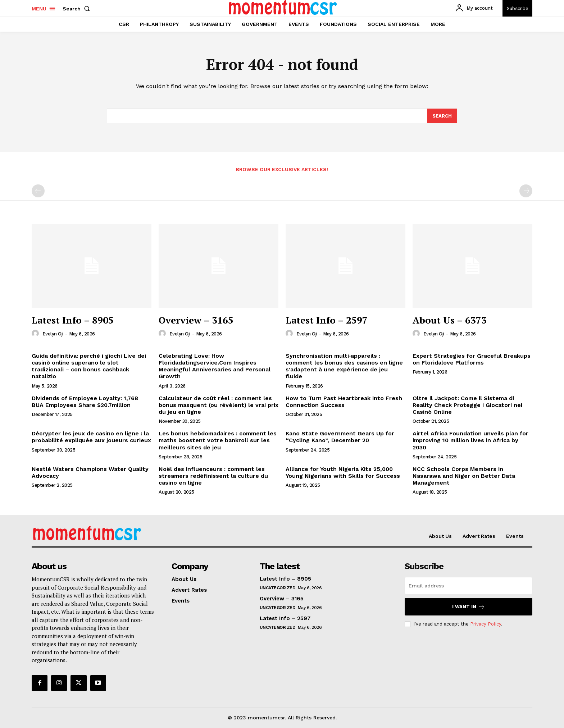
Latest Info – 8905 (73, 320)
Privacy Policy (486, 624)
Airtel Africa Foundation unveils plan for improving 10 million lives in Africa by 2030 (470, 441)
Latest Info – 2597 (327, 320)
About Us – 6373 (450, 320)
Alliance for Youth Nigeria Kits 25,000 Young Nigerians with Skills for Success (343, 472)
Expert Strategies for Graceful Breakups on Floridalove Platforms (472, 359)
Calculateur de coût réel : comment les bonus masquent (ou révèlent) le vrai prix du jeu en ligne (219, 405)
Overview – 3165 (196, 320)
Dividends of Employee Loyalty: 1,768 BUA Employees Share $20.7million (85, 402)
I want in (469, 607)
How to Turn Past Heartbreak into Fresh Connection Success (344, 402)
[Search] (442, 116)
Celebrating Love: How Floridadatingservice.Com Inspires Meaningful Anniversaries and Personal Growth (215, 366)
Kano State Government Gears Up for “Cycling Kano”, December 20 (340, 437)
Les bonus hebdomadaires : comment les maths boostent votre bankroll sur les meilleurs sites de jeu (218, 441)
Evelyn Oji (53, 334)
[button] (78, 9)
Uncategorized (278, 588)
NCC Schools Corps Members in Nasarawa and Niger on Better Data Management (464, 476)
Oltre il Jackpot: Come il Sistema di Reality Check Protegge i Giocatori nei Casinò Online (467, 405)
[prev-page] (38, 191)
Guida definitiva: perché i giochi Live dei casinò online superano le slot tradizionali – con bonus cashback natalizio (89, 366)
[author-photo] (36, 334)
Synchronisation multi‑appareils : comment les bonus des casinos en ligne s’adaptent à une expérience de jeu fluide (344, 366)
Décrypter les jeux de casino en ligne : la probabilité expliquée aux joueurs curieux (91, 437)
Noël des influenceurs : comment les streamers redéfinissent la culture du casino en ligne (213, 476)
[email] (469, 586)
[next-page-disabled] (526, 191)
